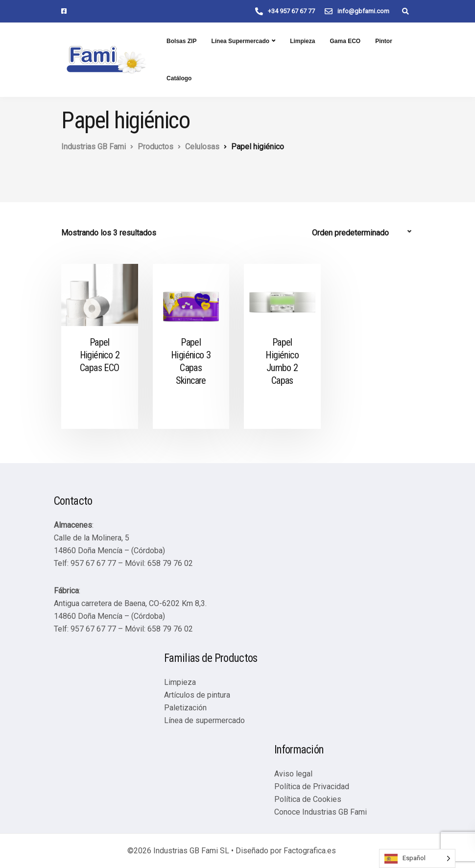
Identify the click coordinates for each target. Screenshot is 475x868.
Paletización (185, 708)
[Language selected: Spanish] (417, 858)
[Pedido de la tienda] (363, 233)
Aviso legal (293, 774)
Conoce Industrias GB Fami (321, 812)
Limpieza (302, 41)
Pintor (384, 41)
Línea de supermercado (204, 720)
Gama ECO (345, 41)
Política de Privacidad (312, 786)
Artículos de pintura (197, 695)
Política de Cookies (308, 799)
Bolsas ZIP (181, 41)
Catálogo (179, 78)
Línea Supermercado (240, 41)
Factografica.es (310, 851)
